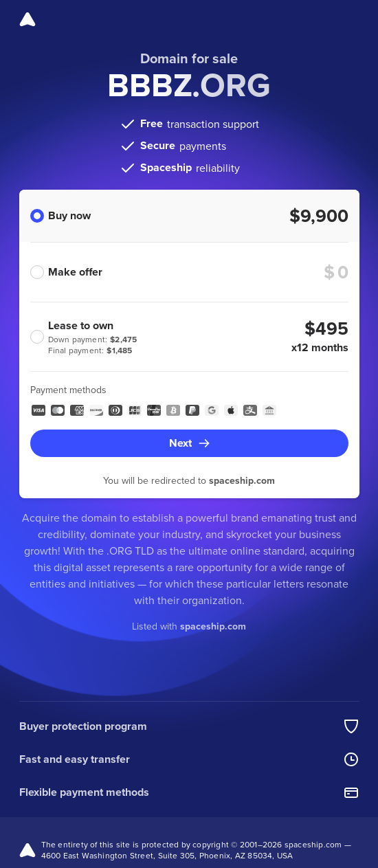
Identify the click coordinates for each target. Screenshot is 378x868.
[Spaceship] (27, 19)
